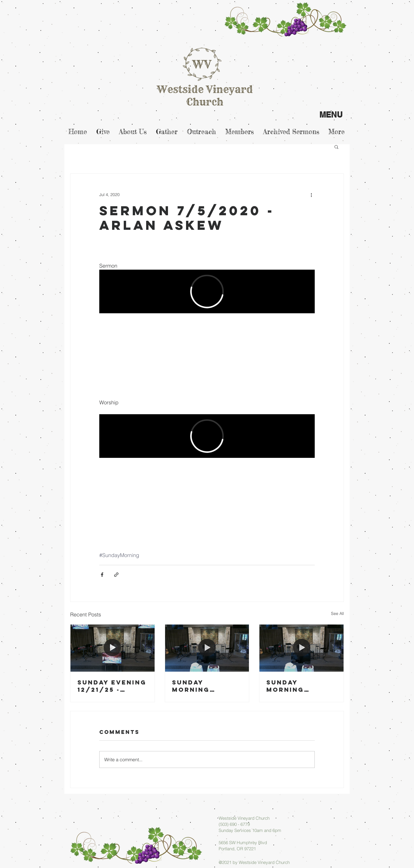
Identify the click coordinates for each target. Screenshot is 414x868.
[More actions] (311, 195)
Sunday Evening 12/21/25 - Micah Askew (112, 686)
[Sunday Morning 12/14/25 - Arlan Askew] (301, 648)
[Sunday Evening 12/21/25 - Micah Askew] (113, 648)
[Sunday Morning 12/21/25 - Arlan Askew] (207, 648)
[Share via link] (116, 575)
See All (337, 613)
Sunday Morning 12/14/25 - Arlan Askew (295, 686)
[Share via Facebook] (102, 575)
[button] (336, 147)
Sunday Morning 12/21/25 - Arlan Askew (200, 686)
